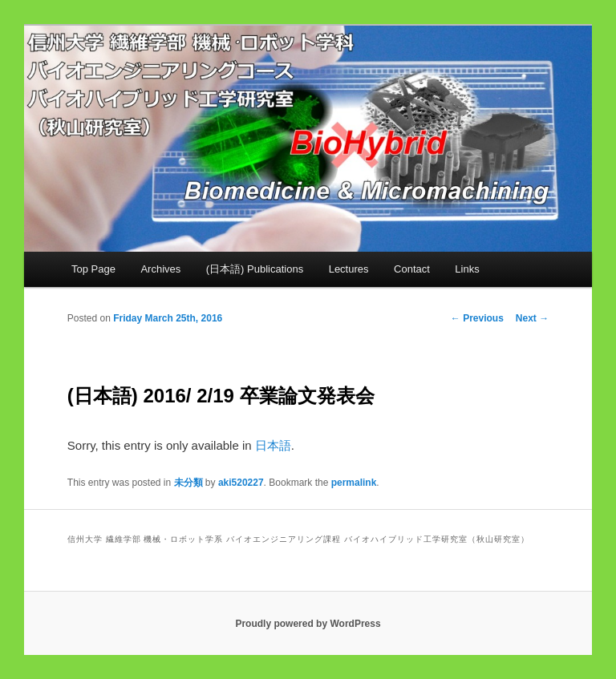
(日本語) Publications (255, 269)
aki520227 (241, 483)
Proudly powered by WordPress (308, 624)
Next (532, 318)
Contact (412, 269)
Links (467, 269)
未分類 (188, 483)
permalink (354, 483)
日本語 (273, 445)
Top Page (93, 269)
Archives (160, 269)
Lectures (349, 269)
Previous (477, 318)
